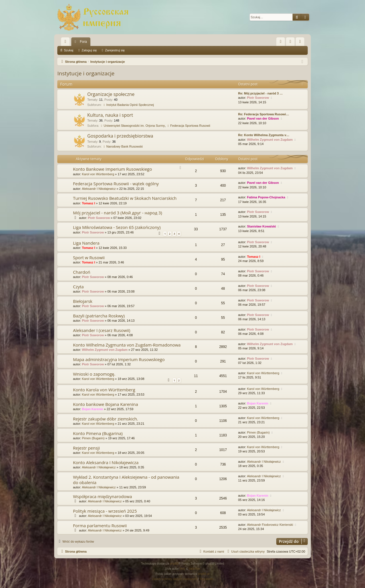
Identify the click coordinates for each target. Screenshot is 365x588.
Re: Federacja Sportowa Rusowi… (263, 114)
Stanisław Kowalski (261, 226)
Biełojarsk (83, 301)
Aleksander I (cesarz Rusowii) (102, 330)
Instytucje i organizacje (86, 73)
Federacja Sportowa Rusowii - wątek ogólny (116, 184)
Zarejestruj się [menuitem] (301, 43)
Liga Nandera (86, 243)
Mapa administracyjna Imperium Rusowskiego (119, 359)
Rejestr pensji (86, 448)
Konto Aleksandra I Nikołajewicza (106, 462)
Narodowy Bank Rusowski (123, 146)
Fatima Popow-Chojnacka (266, 197)
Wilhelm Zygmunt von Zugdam (270, 140)
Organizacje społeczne (111, 94)
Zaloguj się (89, 50)
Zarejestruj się (115, 50)
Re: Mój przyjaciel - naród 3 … (260, 93)
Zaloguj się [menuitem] (292, 43)
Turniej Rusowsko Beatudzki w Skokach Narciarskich (125, 198)
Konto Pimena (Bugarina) (98, 433)
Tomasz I (88, 203)
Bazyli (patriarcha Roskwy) (99, 316)
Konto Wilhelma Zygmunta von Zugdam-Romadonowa (127, 345)
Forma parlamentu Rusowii (100, 525)
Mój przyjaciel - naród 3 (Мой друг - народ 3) (118, 213)
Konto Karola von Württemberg (104, 390)
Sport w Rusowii (89, 257)
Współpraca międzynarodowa (103, 496)
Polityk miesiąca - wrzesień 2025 (105, 511)
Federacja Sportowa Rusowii (188, 126)
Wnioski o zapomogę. (94, 374)
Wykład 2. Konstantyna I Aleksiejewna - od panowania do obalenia (126, 480)
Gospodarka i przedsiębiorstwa (120, 136)
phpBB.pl (204, 574)
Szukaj (69, 50)
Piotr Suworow (258, 98)
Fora (83, 42)
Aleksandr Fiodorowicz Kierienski (270, 525)
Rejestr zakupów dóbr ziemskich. (106, 419)
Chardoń (82, 272)
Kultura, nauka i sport (110, 115)
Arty (183, 569)
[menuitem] (281, 42)
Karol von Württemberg (98, 174)
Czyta (78, 287)
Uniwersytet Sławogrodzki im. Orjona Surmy (132, 126)
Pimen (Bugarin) (93, 438)
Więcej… (66, 43)
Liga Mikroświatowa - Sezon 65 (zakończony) (117, 227)
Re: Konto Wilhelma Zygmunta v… (264, 135)
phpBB (175, 564)
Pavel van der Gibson (263, 118)
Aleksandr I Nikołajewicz (99, 189)
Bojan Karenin (93, 409)
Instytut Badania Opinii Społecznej (128, 105)
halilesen (194, 569)
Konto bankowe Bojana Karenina (106, 404)
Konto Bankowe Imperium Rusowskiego (112, 169)
